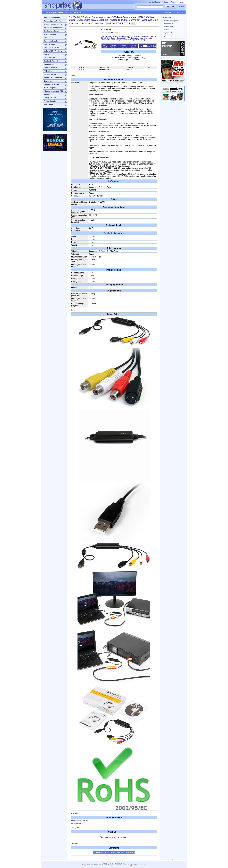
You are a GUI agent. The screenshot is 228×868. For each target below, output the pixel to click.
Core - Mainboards (51, 41)
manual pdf (81, 821)
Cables (46, 54)
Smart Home (48, 104)
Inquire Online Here (134, 56)
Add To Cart (152, 46)
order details (168, 24)
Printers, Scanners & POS (53, 91)
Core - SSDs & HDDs (51, 48)
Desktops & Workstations (53, 28)
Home (71, 24)
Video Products (99, 24)
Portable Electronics (51, 84)
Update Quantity (134, 46)
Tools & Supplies (50, 101)
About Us (143, 865)
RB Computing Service (52, 18)
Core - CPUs (48, 38)
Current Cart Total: (175, 13)
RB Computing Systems (53, 24)
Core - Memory (49, 44)
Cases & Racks (49, 58)
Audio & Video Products (53, 51)
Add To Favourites (123, 46)
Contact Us (149, 2)
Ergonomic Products (51, 64)
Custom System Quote (52, 21)
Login (182, 2)
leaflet (77, 823)
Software (47, 94)
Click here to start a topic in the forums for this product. (114, 852)
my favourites (168, 33)
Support (158, 2)
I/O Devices (48, 71)
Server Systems (50, 34)
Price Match (105, 46)
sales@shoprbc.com (56, 13)
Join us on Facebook (170, 2)
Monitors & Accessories (53, 78)
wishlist (166, 30)
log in (111, 837)
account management (171, 21)
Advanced (181, 7)
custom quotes (169, 27)
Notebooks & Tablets (52, 31)
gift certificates (169, 36)
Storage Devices (50, 98)
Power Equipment (50, 88)
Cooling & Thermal (51, 61)
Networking (48, 81)
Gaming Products (50, 68)
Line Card (135, 865)
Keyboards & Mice (51, 74)
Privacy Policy (126, 865)
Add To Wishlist (113, 46)
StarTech (115, 33)
